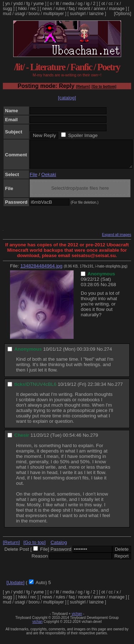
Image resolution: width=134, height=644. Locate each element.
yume (38, 4)
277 (119, 390)
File (33, 180)
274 (108, 354)
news (47, 9)
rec (33, 9)
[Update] (15, 588)
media (68, 4)
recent (84, 9)
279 (94, 441)
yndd (18, 4)
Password (61, 555)
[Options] (123, 14)
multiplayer (54, 14)
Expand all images (116, 240)
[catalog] (67, 98)
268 (112, 290)
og (80, 4)
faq (72, 9)
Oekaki (49, 180)
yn (8, 4)
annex (100, 9)
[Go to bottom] (104, 87)
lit (57, 4)
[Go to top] (34, 548)
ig (88, 4)
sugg (8, 9)
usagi (20, 14)
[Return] (83, 87)
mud (7, 14)
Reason (40, 561)
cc (111, 4)
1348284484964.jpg (41, 271)
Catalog (59, 548)
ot (103, 4)
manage (117, 9)
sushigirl (78, 14)
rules (60, 9)
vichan (77, 619)
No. (105, 290)
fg (28, 4)
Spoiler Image (83, 135)
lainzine (97, 14)
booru (34, 14)
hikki (23, 9)
